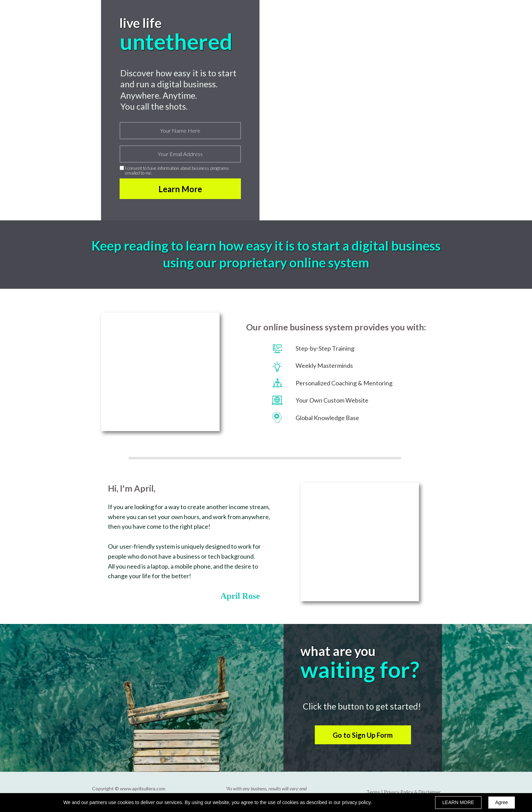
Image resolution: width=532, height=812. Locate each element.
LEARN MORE (458, 802)
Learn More (180, 189)
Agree (502, 802)
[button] (363, 735)
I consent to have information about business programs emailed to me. (177, 171)
